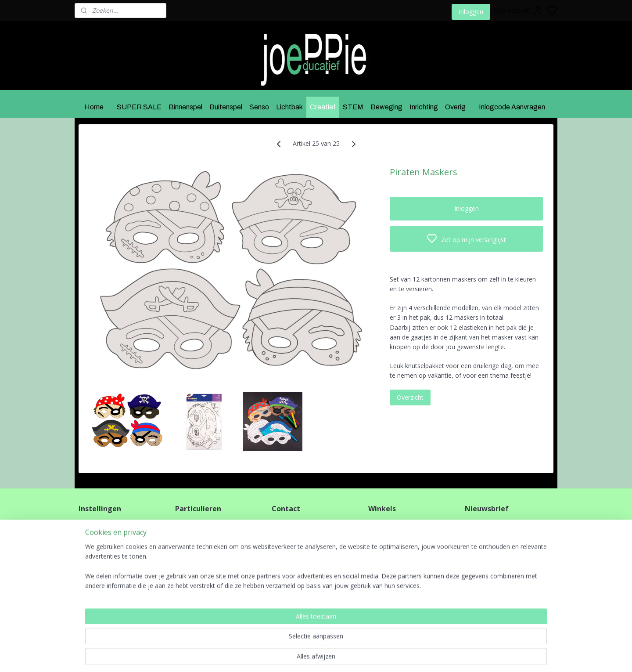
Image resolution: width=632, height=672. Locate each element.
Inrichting (424, 107)
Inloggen (471, 12)
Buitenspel (226, 107)
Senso (259, 107)
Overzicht (410, 397)
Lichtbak (289, 107)
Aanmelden (488, 544)
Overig (455, 107)
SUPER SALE (139, 107)
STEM (353, 107)
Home (94, 107)
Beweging (386, 107)
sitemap (341, 656)
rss (359, 656)
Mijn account (518, 11)
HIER (190, 584)
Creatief (323, 107)
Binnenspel (185, 107)
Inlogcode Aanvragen (512, 107)
